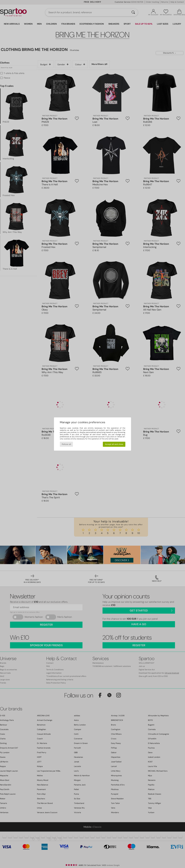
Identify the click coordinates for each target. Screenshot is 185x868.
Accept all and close (114, 444)
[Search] (133, 12)
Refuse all (66, 444)
